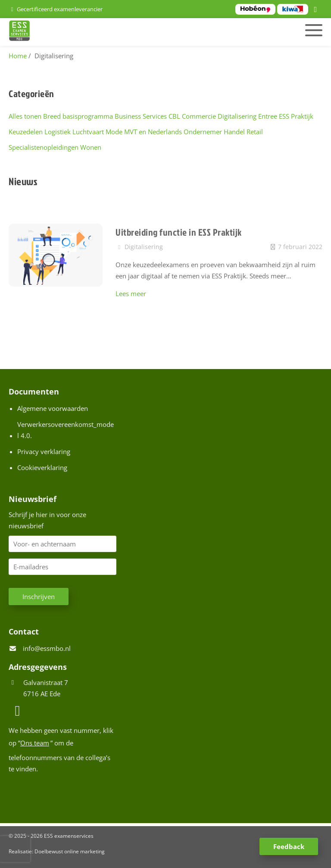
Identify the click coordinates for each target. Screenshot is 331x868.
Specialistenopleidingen (44, 147)
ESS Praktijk (296, 116)
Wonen (91, 147)
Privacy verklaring (44, 451)
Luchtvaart (88, 132)
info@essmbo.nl (47, 648)
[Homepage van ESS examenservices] (115, 32)
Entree (268, 116)
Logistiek (58, 132)
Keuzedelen (26, 132)
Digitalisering (237, 116)
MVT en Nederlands (153, 132)
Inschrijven (39, 597)
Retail (255, 132)
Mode (114, 132)
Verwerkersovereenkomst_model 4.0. (66, 430)
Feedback (289, 846)
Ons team (35, 743)
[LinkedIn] (317, 10)
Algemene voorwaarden (53, 408)
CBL (174, 116)
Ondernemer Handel (214, 132)
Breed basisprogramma (78, 116)
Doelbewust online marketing (70, 851)
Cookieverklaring (42, 467)
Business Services (141, 116)
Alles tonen (25, 116)
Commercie (199, 116)
